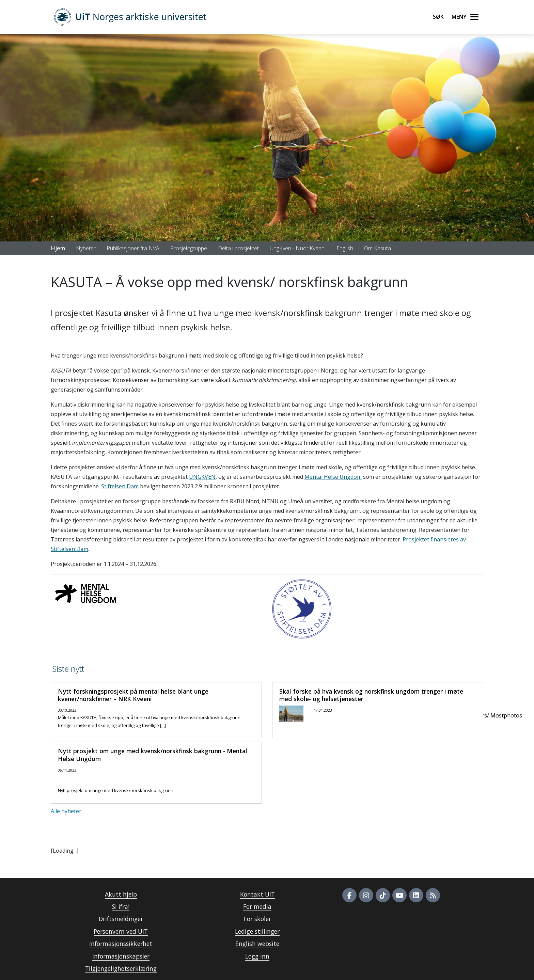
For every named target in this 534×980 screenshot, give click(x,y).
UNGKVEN (202, 477)
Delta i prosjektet (238, 248)
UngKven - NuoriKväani (298, 248)
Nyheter (86, 248)
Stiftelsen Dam (120, 486)
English (345, 248)
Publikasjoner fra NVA (133, 248)
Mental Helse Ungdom (333, 477)
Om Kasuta (378, 248)
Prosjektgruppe (189, 248)
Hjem (58, 248)
